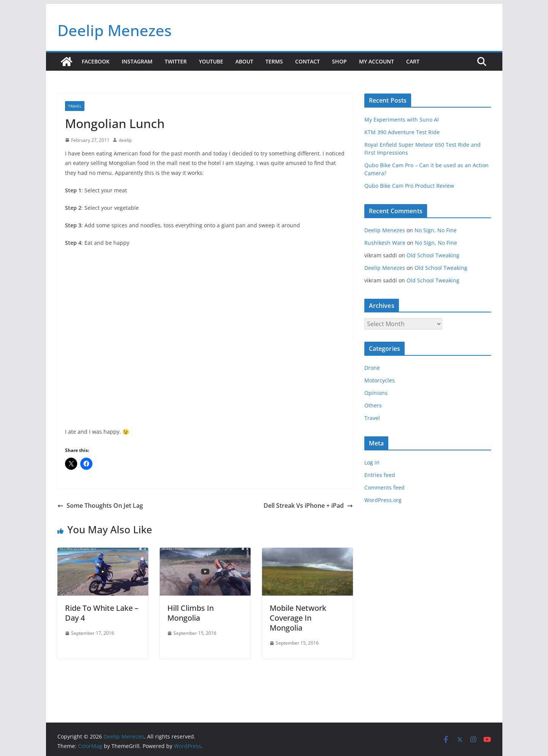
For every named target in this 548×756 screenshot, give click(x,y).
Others (373, 405)
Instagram (137, 61)
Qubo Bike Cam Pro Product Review (409, 186)
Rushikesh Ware (385, 243)
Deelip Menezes (114, 30)
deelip (125, 140)
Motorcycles (380, 380)
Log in (372, 462)
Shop (339, 61)
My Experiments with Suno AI (402, 120)
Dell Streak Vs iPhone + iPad (308, 506)
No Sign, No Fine (436, 230)
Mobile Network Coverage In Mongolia (298, 618)
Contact (307, 61)
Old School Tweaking (433, 255)
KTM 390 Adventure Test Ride (402, 132)
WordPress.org (383, 500)
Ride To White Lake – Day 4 (102, 613)
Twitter (176, 61)
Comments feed (384, 487)
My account (376, 61)
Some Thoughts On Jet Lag (100, 506)
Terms (274, 61)
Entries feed (380, 475)
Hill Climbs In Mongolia (191, 613)
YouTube (211, 61)
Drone (372, 368)
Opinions (376, 393)
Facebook (96, 61)
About (244, 61)
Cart (413, 61)
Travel (75, 106)
